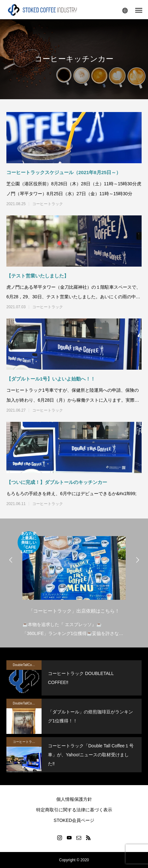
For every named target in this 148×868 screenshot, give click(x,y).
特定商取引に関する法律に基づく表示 (74, 810)
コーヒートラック (48, 204)
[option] (74, 585)
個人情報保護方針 (74, 799)
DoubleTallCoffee (25, 665)
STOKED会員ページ (74, 820)
